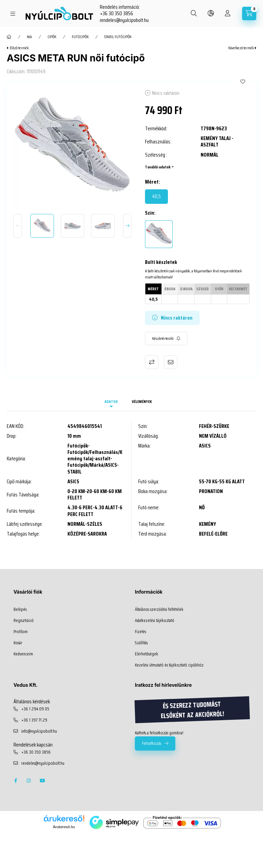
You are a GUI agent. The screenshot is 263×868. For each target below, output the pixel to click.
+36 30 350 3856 (116, 13)
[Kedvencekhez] (243, 82)
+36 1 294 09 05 (35, 709)
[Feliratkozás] (166, 338)
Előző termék (19, 48)
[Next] (127, 226)
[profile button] (228, 13)
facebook (16, 781)
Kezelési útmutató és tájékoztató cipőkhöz (169, 665)
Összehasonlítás (152, 362)
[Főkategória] (9, 37)
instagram (29, 781)
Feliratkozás (152, 743)
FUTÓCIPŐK (80, 37)
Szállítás (141, 643)
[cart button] (249, 13)
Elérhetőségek (147, 654)
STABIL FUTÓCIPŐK (118, 37)
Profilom (21, 632)
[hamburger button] (13, 14)
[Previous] (18, 226)
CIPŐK (52, 37)
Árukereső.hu (64, 827)
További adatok (158, 167)
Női (30, 37)
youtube (42, 781)
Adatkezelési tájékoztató (155, 621)
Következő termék (241, 48)
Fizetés (140, 632)
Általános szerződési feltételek (159, 609)
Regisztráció (24, 621)
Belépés (20, 609)
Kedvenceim (23, 654)
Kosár (18, 643)
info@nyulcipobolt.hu (39, 731)
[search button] (194, 13)
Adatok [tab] (111, 401)
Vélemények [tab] (142, 401)
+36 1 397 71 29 (34, 720)
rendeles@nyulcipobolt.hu (124, 20)
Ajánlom (171, 362)
